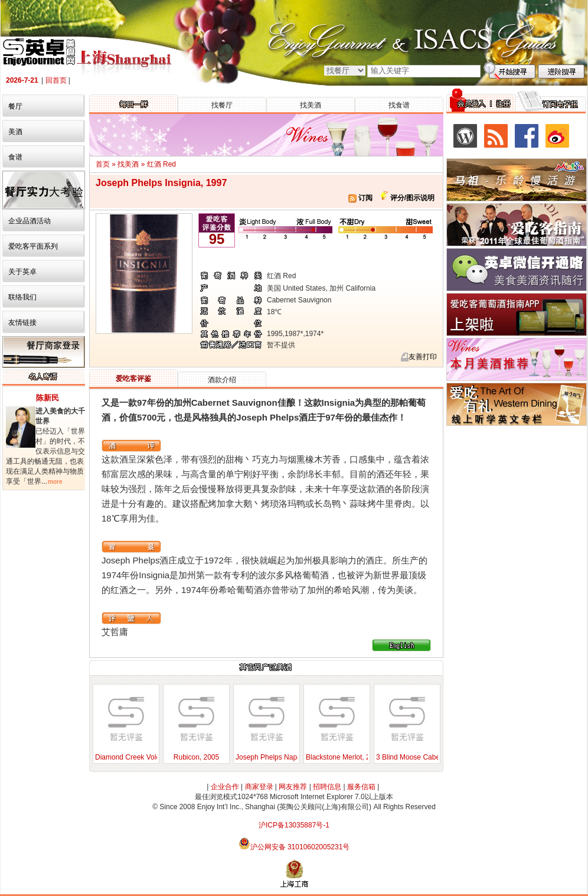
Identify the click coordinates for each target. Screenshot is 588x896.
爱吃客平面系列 (33, 246)
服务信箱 (361, 787)
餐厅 (15, 106)
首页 (103, 164)
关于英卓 (22, 272)
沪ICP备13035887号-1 (294, 825)
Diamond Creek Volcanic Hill (140, 757)
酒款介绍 (222, 380)
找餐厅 (222, 105)
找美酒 (311, 105)
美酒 (15, 132)
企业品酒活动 (30, 221)
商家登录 (259, 787)
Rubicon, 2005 (196, 757)
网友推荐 (293, 787)
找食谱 (399, 105)
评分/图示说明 (411, 198)
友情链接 (22, 322)
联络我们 (22, 297)
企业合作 (225, 787)
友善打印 (423, 357)
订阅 (360, 198)
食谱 (15, 157)
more (55, 482)
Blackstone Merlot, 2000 (344, 757)
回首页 (56, 80)
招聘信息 (327, 787)
